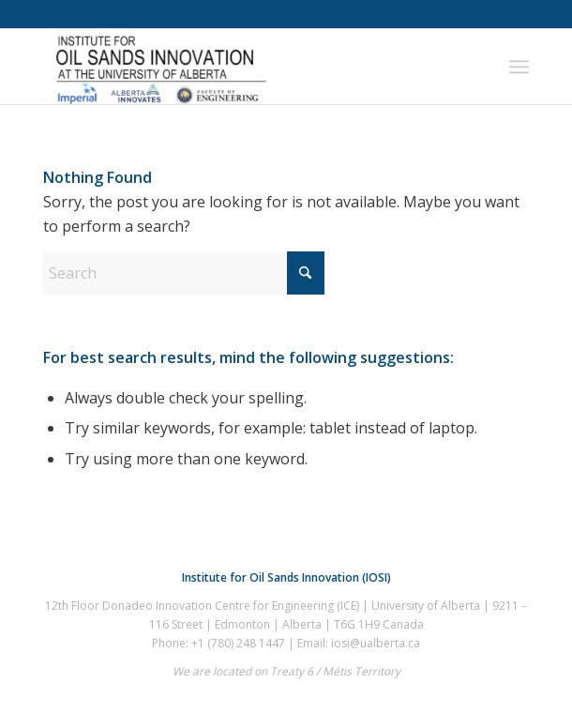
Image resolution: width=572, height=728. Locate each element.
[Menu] (519, 67)
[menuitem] (519, 67)
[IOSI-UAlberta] (238, 67)
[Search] (184, 273)
